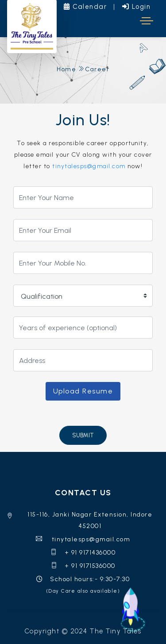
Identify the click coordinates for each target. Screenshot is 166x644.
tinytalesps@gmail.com (89, 166)
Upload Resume (83, 391)
